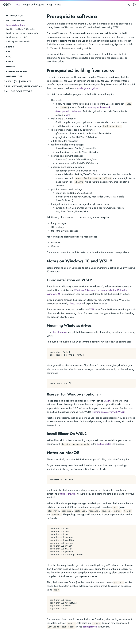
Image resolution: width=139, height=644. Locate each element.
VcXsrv (107, 401)
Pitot (9, 57)
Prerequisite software (16, 25)
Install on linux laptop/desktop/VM (22, 33)
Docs (17, 5)
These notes (75, 304)
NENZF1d (11, 67)
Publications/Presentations (24, 86)
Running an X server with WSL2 (108, 412)
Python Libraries (17, 71)
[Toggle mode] (129, 5)
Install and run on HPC (17, 37)
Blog (49, 5)
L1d (8, 52)
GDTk (7, 5)
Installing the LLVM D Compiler (20, 29)
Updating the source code (18, 41)
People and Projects (34, 5)
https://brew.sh (68, 494)
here (68, 115)
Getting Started (16, 21)
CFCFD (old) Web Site (19, 81)
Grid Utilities (14, 76)
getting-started (104, 444)
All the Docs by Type (19, 91)
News (58, 5)
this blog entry (60, 332)
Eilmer (10, 47)
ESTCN (10, 62)
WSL (92, 309)
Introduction (15, 16)
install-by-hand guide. (87, 88)
